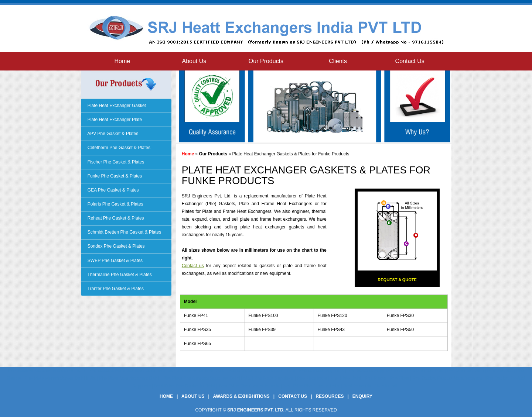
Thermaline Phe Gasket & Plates (119, 275)
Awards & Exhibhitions (241, 396)
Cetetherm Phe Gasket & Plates (118, 148)
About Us (194, 61)
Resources (330, 396)
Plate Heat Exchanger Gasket (116, 106)
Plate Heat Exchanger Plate (114, 120)
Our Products (266, 61)
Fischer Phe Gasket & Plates (115, 162)
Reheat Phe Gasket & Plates (115, 218)
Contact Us (410, 61)
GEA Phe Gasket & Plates (113, 190)
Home (122, 61)
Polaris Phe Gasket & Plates (115, 204)
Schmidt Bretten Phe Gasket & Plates (124, 232)
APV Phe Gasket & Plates (112, 134)
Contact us (193, 266)
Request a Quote (397, 280)
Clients (338, 61)
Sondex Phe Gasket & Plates (116, 246)
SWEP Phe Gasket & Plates (115, 261)
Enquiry (362, 396)
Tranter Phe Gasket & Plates (115, 289)
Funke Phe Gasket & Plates (114, 176)
